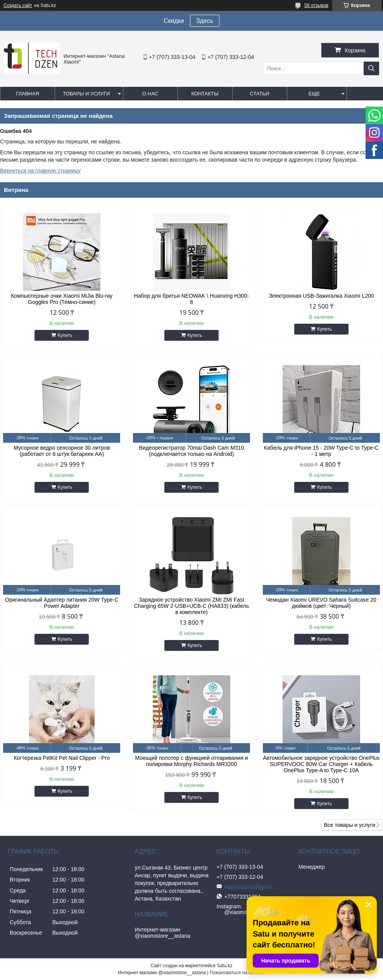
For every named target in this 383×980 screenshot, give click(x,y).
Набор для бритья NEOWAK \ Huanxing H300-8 (192, 299)
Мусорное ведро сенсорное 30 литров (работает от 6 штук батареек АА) (62, 451)
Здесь (205, 21)
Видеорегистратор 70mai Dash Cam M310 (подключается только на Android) (192, 451)
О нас (150, 94)
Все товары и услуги (349, 825)
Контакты (205, 94)
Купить (65, 335)
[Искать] (371, 68)
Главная (28, 94)
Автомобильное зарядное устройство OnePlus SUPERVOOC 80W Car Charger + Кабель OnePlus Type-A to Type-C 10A (321, 764)
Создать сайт (18, 5)
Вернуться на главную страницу (40, 171)
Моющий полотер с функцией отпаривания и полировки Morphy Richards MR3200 (192, 761)
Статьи (260, 94)
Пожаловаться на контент (237, 973)
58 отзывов (316, 5)
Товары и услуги (86, 94)
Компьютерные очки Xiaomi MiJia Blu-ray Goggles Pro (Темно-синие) (62, 299)
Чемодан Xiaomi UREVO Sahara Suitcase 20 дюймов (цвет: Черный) (321, 603)
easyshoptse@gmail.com (252, 887)
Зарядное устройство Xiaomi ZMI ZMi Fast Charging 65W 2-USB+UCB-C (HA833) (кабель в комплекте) (192, 606)
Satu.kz (224, 966)
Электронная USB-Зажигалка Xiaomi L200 (321, 296)
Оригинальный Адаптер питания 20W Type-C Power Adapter (62, 603)
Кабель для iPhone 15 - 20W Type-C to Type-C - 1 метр (321, 451)
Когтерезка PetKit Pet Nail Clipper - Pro (62, 758)
